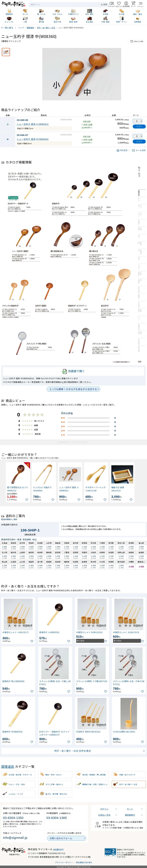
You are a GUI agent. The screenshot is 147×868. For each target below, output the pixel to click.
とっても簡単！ (73, 389)
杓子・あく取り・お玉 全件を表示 (73, 751)
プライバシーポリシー (64, 862)
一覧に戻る (8, 28)
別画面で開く (74, 371)
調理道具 (8, 766)
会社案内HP (58, 849)
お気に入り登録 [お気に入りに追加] (137, 42)
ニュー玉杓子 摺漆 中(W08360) (33, 139)
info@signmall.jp (15, 838)
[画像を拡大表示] (82, 74)
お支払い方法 (104, 815)
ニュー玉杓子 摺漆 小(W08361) (33, 124)
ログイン (104, 809)
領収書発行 (130, 815)
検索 (104, 5)
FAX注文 (122, 150)
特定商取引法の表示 (84, 862)
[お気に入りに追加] (27, 500)
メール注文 (139, 150)
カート (130, 809)
